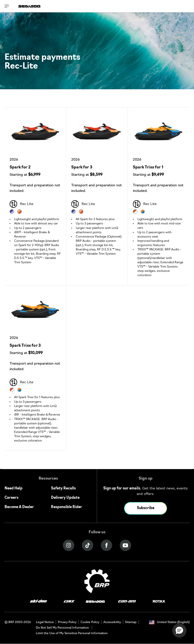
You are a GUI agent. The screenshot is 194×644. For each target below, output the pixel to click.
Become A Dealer (19, 507)
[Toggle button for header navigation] (7, 6)
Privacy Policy (67, 622)
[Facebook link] (106, 545)
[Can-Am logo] (127, 602)
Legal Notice (45, 622)
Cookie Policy (90, 622)
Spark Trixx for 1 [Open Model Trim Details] (148, 168)
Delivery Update (65, 498)
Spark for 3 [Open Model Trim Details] (82, 168)
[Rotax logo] (159, 602)
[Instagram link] (69, 545)
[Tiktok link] (88, 545)
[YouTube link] (125, 545)
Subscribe (146, 508)
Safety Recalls (63, 489)
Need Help (14, 489)
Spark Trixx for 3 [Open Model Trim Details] (25, 346)
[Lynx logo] (69, 602)
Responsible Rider (67, 507)
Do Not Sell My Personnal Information (62, 628)
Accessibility (112, 622)
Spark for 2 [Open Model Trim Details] (20, 168)
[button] (179, 631)
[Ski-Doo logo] (38, 602)
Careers (11, 498)
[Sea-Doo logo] (30, 6)
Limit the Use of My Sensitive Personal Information (72, 633)
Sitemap (131, 622)
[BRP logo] (97, 581)
